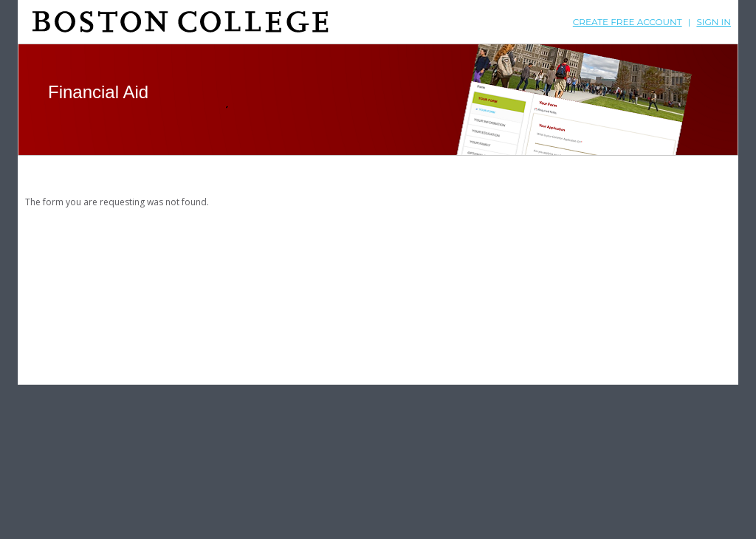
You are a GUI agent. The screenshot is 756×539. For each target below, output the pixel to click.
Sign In (714, 22)
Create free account (628, 22)
